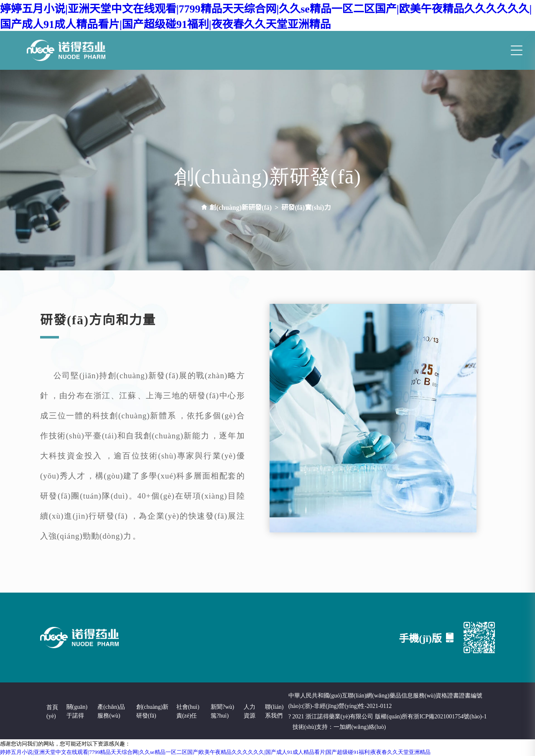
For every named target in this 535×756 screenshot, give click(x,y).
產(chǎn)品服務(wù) (111, 711)
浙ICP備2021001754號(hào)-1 (450, 716)
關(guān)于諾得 (77, 711)
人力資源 (250, 711)
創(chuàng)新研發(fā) (153, 711)
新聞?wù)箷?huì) (222, 711)
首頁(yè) (52, 711)
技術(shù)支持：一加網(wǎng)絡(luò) (339, 726)
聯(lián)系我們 (274, 711)
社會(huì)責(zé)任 (188, 711)
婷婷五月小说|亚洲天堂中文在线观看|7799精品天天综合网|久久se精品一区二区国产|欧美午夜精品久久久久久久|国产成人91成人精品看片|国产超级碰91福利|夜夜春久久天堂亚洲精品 (266, 15)
